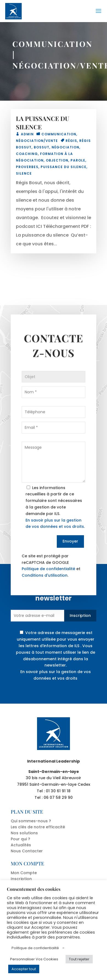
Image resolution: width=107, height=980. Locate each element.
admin (27, 135)
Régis (71, 142)
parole (78, 162)
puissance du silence (64, 168)
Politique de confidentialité (48, 580)
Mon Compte (24, 873)
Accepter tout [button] (24, 969)
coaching (27, 155)
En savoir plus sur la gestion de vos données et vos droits (56, 675)
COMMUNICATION (52, 44)
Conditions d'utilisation (45, 586)
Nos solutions (24, 833)
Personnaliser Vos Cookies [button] (34, 959)
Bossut (42, 149)
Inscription (80, 616)
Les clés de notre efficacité (38, 827)
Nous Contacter (27, 851)
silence (24, 175)
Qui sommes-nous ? (31, 821)
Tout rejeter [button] (79, 959)
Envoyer (70, 552)
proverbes (27, 168)
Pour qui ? (20, 839)
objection (57, 162)
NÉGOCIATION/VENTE (37, 142)
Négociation (65, 149)
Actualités (21, 845)
